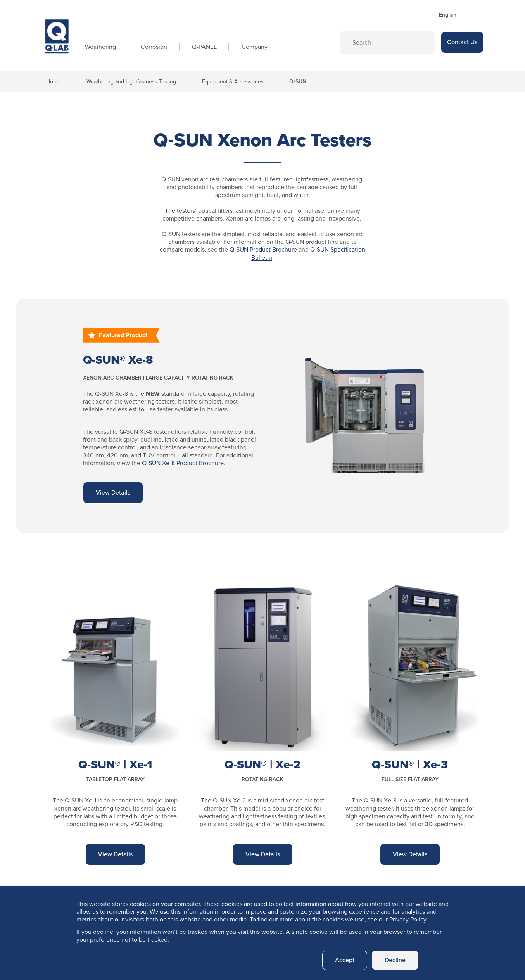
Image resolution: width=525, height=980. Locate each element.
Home (53, 82)
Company (255, 47)
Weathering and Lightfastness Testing (131, 82)
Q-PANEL (204, 47)
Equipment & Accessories (233, 82)
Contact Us (462, 42)
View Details (113, 493)
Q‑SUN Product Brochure (263, 249)
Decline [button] (395, 960)
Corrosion (154, 47)
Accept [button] (345, 960)
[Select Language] (459, 15)
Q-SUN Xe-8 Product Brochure (183, 463)
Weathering (100, 47)
